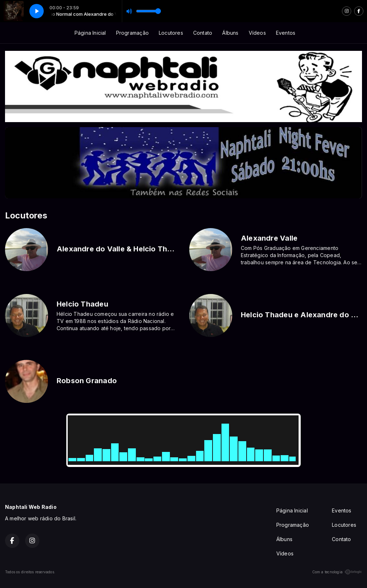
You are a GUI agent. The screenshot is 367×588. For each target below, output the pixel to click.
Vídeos (257, 33)
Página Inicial (90, 33)
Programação (132, 33)
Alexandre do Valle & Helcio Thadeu (121, 249)
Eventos (286, 33)
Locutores (171, 33)
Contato (203, 33)
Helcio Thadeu (82, 304)
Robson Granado (87, 381)
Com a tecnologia (337, 572)
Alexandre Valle (269, 238)
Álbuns (230, 33)
